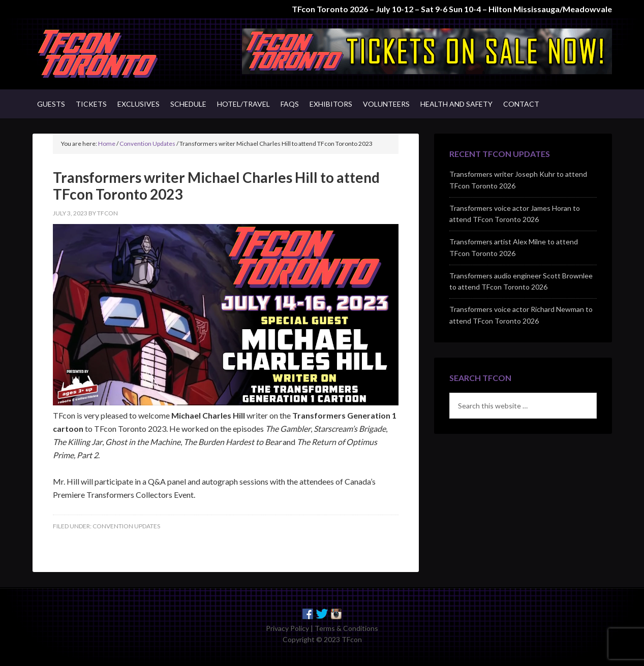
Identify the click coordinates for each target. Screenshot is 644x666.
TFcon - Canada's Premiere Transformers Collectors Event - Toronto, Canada (119, 54)
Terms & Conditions (346, 628)
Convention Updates (126, 526)
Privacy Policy (287, 628)
